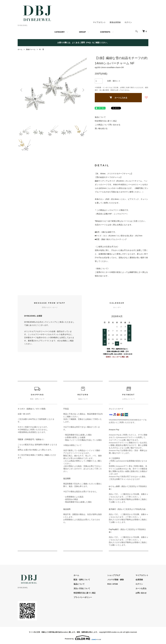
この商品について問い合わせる (108, 125)
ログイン (128, 22)
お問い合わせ (141, 593)
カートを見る (141, 588)
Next (83, 90)
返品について (100, 117)
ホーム (20, 49)
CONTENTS (105, 32)
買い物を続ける (101, 128)
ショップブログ (114, 575)
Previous (22, 90)
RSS (109, 584)
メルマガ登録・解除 (116, 580)
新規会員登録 (115, 22)
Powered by (83, 638)
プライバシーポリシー (83, 597)
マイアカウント (99, 22)
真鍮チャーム (31, 49)
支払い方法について (82, 588)
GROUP (82, 32)
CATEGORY (60, 32)
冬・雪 (42, 49)
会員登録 (139, 580)
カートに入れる (118, 97)
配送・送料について (82, 580)
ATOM (115, 584)
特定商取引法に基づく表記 (106, 121)
